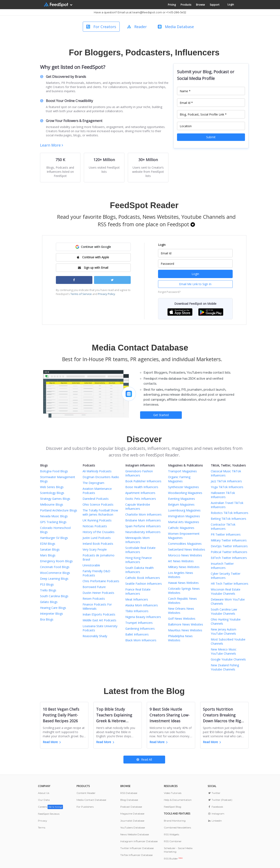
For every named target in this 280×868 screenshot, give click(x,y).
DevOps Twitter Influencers (229, 546)
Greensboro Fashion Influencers (139, 473)
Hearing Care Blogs (53, 608)
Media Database (176, 27)
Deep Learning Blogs (54, 579)
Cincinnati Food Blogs (55, 567)
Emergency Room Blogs (56, 561)
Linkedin (215, 821)
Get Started (161, 415)
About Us (44, 793)
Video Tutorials (173, 793)
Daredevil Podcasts (96, 499)
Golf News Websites (182, 619)
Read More (52, 742)
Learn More (51, 145)
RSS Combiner (173, 841)
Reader (137, 27)
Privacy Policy (107, 294)
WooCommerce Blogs (55, 573)
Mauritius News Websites (185, 630)
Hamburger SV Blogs (54, 538)
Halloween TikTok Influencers (223, 495)
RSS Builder (173, 859)
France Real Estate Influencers (138, 591)
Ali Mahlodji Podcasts (97, 471)
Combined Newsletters (177, 828)
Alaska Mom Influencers (142, 605)
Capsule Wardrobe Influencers (138, 507)
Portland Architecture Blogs (59, 510)
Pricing (172, 5)
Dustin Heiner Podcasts (98, 593)
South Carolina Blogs (54, 596)
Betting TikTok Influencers (229, 519)
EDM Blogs (48, 544)
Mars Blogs (48, 555)
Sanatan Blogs (50, 549)
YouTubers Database (133, 828)
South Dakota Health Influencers (139, 570)
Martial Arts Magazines (184, 522)
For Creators (101, 27)
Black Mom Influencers (141, 640)
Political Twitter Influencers (229, 552)
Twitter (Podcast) (220, 800)
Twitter (214, 793)
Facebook (215, 807)
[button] (93, 247)
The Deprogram (93, 483)
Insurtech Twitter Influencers (222, 566)
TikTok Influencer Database (136, 855)
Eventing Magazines (181, 499)
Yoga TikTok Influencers (227, 487)
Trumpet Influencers (139, 623)
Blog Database (129, 800)
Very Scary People (95, 549)
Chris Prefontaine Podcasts (101, 581)
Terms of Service (81, 294)
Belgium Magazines (181, 504)
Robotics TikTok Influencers (230, 513)
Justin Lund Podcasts (97, 538)
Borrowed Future (94, 587)
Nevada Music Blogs (54, 516)
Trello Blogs (48, 590)
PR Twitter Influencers (226, 534)
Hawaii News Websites (183, 583)
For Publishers (85, 807)
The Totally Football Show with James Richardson (100, 512)
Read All (144, 759)
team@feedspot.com (147, 12)
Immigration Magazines (184, 516)
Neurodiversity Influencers (143, 532)
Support (215, 5)
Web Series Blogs (52, 487)
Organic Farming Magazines (179, 479)
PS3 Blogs (47, 584)
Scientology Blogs (52, 493)
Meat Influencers (137, 599)
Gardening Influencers (140, 629)
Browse (200, 5)
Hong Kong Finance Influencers (139, 560)
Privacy (43, 821)
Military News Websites (184, 567)
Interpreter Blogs (51, 614)
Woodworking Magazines (185, 493)
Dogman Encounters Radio (101, 477)
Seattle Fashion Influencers (144, 584)
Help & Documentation (178, 800)
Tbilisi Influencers (137, 611)
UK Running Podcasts (97, 520)
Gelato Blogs (49, 602)
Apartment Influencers (140, 493)
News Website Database (135, 834)
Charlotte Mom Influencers (143, 514)
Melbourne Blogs (52, 504)
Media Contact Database (91, 800)
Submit (211, 137)
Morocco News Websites (185, 555)
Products (186, 5)
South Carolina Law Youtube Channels (224, 611)
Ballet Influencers (137, 634)
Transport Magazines (182, 471)
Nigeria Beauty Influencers (143, 617)
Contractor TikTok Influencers (223, 527)
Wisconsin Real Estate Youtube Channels (226, 591)
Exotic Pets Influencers (141, 499)
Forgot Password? (169, 292)
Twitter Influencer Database (137, 848)
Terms (42, 828)
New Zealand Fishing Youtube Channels (225, 667)
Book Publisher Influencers (143, 481)
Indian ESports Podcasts (99, 614)
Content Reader (86, 793)
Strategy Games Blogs (55, 499)
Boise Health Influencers (142, 487)
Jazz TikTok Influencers (226, 481)
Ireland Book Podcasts (98, 544)
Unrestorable (91, 565)
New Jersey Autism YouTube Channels (223, 631)
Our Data (44, 800)
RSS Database (129, 793)
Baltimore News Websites (186, 624)
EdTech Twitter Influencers (229, 558)
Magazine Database (132, 814)
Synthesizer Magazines (183, 487)
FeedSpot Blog (173, 807)
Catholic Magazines (181, 528)
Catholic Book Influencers (143, 578)
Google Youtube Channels (228, 659)
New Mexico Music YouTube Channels (224, 651)
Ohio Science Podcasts (98, 504)
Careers (50, 807)
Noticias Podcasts (95, 526)
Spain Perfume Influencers (143, 526)
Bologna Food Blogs (54, 471)
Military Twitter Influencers (229, 540)
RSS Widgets (171, 834)
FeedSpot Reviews (49, 814)
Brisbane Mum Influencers (143, 520)
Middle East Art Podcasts (99, 620)
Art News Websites (181, 561)
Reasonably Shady (95, 636)
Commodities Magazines (185, 544)
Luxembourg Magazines (184, 510)
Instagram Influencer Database (139, 841)
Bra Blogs (47, 619)
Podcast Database (131, 807)
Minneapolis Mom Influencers (137, 540)
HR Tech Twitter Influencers (230, 584)
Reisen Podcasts (94, 599)
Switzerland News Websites (187, 549)
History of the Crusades (99, 532)
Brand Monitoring (175, 821)
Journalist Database (132, 821)
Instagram (216, 814)
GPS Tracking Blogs (53, 522)
